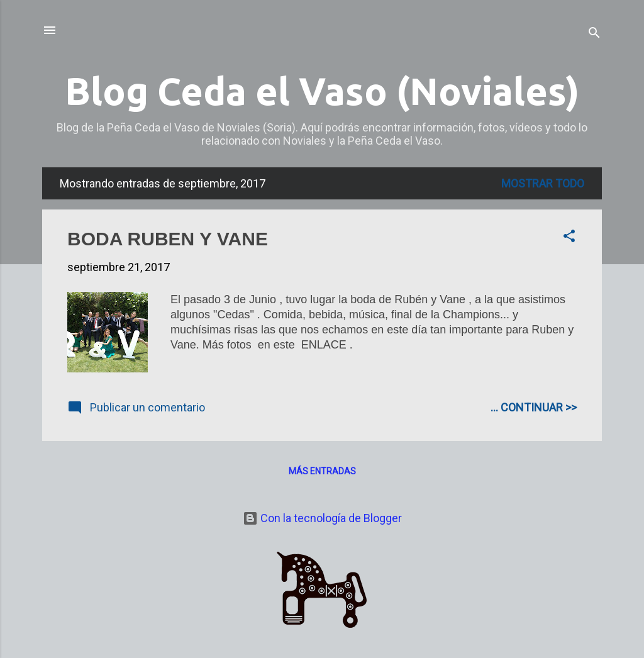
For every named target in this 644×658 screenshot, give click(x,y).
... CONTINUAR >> (534, 407)
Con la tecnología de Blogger (322, 518)
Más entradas (322, 471)
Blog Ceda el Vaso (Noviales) (322, 91)
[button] (569, 238)
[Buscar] (594, 34)
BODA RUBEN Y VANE (168, 239)
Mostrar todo (543, 183)
